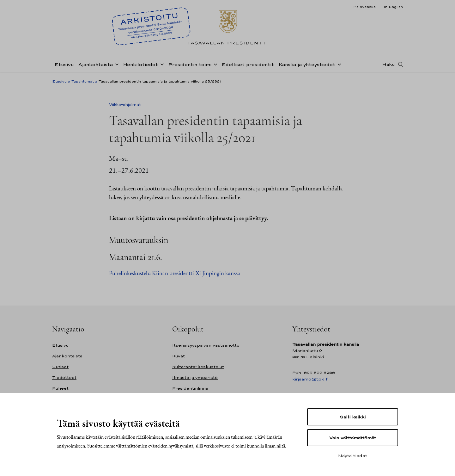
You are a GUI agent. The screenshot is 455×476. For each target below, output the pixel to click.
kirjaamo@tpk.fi (310, 379)
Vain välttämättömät (353, 438)
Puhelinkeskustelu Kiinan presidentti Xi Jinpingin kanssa (175, 273)
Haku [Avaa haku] (389, 64)
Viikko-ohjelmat (125, 105)
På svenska (364, 7)
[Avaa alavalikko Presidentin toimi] (214, 64)
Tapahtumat (83, 81)
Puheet (60, 388)
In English (393, 7)
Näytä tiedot (353, 455)
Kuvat (179, 356)
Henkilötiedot (140, 64)
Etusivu (64, 64)
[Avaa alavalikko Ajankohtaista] (116, 64)
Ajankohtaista (96, 64)
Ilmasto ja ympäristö (195, 377)
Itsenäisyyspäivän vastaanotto (206, 345)
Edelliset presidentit (248, 64)
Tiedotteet (64, 377)
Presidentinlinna (190, 388)
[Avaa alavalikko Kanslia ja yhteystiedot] (338, 64)
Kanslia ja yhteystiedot (307, 64)
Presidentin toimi (190, 64)
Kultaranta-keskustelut (198, 367)
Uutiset (60, 367)
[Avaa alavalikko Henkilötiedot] (161, 64)
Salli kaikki (353, 417)
